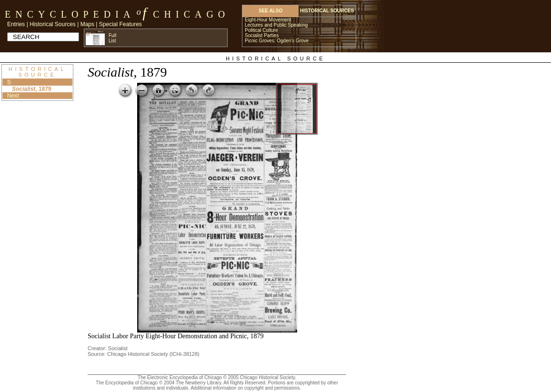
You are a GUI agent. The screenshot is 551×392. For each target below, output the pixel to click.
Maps (87, 24)
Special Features (120, 24)
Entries (16, 24)
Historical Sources (53, 24)
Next (13, 96)
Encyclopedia (70, 14)
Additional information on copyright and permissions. (246, 388)
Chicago (191, 14)
